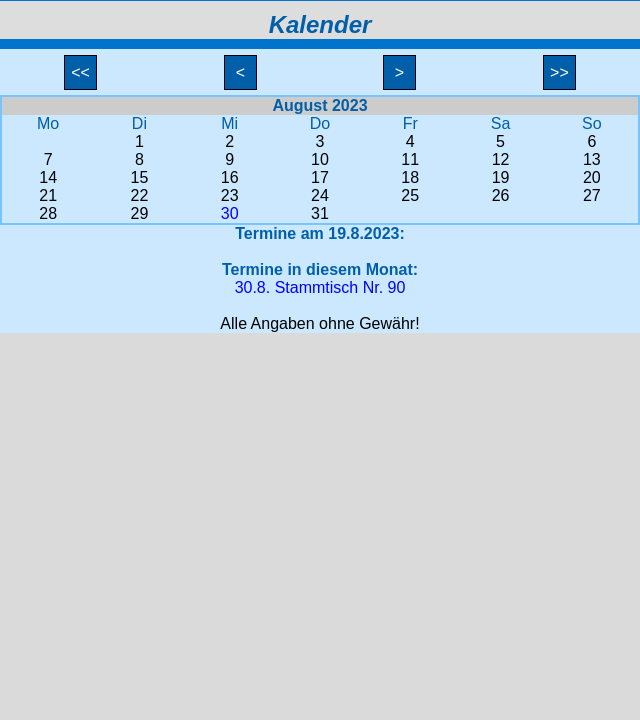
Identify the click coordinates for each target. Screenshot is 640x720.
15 (140, 177)
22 (140, 195)
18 (410, 177)
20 (592, 177)
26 (501, 195)
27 (592, 195)
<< (81, 72)
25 (410, 195)
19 (501, 177)
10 (320, 159)
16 (230, 177)
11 (410, 159)
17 (320, 177)
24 (320, 195)
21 (48, 195)
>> (560, 72)
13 (592, 159)
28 (48, 213)
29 (140, 213)
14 (48, 177)
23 (230, 195)
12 (501, 159)
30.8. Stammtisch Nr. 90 (320, 287)
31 (320, 213)
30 (230, 213)
